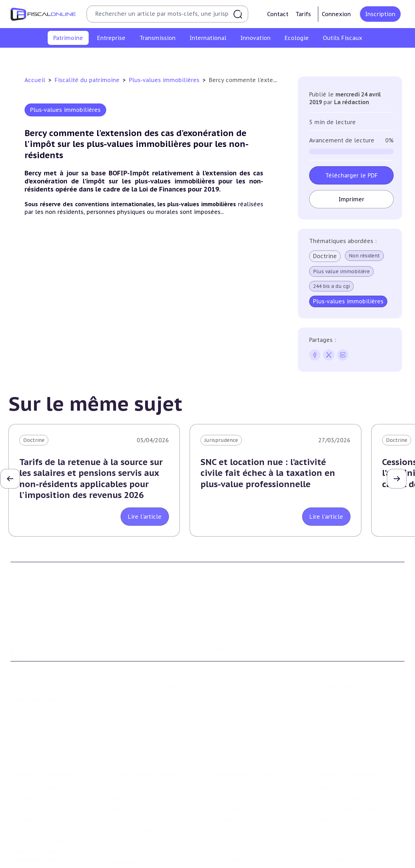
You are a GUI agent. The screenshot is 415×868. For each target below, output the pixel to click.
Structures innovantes (38, 853)
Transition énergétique (140, 863)
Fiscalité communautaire (345, 767)
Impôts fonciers (272, 58)
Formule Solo (230, 644)
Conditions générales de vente (351, 644)
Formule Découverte (239, 634)
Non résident (365, 256)
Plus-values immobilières (96, 58)
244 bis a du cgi (332, 286)
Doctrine (325, 256)
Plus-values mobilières (241, 756)
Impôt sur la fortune (162, 58)
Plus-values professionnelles (249, 745)
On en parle (330, 827)
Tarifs (303, 14)
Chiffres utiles (231, 842)
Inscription (380, 14)
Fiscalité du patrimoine (88, 80)
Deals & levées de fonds (344, 853)
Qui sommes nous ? (136, 634)
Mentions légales (335, 655)
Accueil (35, 80)
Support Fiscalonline (137, 644)
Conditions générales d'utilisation (355, 634)
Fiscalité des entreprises (146, 731)
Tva (116, 767)
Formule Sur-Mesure (239, 666)
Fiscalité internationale (347, 731)
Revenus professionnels (141, 756)
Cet (116, 777)
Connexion (336, 14)
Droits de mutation (220, 58)
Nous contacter (131, 666)
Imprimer (352, 199)
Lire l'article (145, 517)
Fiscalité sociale (131, 809)
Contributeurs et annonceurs (148, 655)
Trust (321, 788)
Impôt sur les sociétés (139, 745)
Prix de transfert (335, 809)
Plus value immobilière (342, 271)
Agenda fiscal (229, 853)
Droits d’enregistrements (142, 788)
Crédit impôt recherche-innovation (53, 842)
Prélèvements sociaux (326, 58)
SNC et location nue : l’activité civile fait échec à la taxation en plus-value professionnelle (268, 473)
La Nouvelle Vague (57, 683)
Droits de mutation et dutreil (249, 767)
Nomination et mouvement (348, 842)
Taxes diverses (129, 799)
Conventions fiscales (339, 745)
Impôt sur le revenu (32, 58)
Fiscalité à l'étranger (339, 756)
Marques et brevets (34, 863)
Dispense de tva (232, 777)
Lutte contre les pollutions (145, 842)
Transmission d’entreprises (250, 731)
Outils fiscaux (232, 827)
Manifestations (333, 863)
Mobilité (325, 799)
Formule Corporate (237, 655)
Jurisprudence (221, 440)
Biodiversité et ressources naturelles (157, 853)
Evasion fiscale (332, 777)
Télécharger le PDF (352, 175)
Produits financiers (385, 58)
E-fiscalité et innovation (44, 827)
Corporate (124, 820)
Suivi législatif (231, 863)
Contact (278, 14)
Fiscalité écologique (139, 827)
